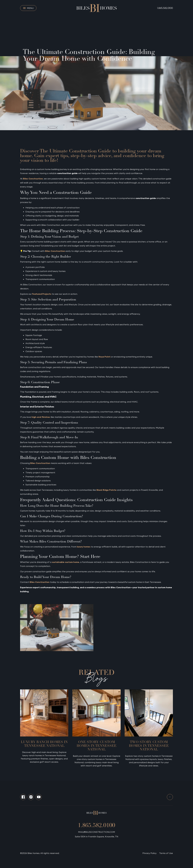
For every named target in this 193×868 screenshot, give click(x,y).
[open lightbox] (57, 628)
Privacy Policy (150, 853)
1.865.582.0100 (165, 8)
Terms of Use (166, 853)
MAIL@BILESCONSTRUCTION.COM (97, 832)
